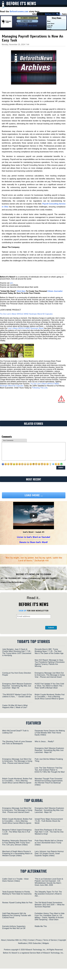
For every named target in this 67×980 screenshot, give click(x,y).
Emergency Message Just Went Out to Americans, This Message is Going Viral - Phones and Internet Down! (50, 675)
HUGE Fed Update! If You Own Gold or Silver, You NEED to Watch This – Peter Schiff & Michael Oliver (49, 686)
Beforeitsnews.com (19, 11)
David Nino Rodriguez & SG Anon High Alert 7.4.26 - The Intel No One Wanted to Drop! (49, 832)
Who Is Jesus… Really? (44, 741)
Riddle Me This (41, 926)
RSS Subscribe (35, 943)
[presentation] (27, 624)
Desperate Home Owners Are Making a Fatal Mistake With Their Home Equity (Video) (50, 733)
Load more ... (34, 495)
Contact (31, 940)
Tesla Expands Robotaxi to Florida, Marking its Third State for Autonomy (17, 893)
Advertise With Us (14, 940)
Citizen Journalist (55, 291)
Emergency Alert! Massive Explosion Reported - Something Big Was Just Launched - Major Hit (17, 686)
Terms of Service (50, 940)
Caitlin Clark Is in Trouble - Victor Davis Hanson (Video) (15, 880)
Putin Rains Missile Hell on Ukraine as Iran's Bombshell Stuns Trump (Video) (49, 843)
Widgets (46, 943)
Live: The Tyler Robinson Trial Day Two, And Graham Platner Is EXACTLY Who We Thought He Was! (50, 770)
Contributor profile (22, 26)
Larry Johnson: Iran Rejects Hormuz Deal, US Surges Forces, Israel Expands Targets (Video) (49, 853)
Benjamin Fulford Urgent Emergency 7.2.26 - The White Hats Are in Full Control (17, 832)
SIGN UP (23, 611)
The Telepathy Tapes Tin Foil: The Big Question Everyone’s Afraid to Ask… (48, 894)
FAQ (25, 940)
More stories (33, 26)
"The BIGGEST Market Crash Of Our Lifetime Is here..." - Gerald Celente (17, 696)
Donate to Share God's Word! (33, 542)
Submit (51, 628)
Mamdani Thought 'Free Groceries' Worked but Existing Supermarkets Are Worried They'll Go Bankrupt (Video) (49, 782)
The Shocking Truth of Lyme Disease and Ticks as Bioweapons (17, 743)
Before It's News (21, 3)
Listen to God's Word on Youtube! (33, 537)
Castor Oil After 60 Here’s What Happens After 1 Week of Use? (15, 706)
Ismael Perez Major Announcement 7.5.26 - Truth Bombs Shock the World (49, 821)
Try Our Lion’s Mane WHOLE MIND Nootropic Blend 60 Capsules (26, 314)
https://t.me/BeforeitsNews (12, 582)
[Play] (34, 516)
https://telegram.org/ (32, 578)
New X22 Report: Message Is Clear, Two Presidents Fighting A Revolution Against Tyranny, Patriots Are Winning (50, 663)
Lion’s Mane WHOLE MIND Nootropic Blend (26, 328)
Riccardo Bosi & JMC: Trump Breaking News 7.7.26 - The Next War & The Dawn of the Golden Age (49, 651)
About (3, 940)
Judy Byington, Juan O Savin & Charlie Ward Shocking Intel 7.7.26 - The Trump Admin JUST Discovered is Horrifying (17, 652)
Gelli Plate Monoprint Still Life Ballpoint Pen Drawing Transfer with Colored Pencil (17, 915)
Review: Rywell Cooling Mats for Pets (17, 903)
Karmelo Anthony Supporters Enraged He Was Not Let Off (14, 927)
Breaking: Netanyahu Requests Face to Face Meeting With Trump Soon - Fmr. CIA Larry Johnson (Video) (17, 843)
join (12, 283)
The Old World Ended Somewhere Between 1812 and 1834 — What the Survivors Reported (50, 905)
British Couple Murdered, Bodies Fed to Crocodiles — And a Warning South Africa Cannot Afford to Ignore (50, 697)
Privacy (39, 940)
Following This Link (40, 388)
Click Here (21, 291)
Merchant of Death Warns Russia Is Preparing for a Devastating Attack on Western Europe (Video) (17, 853)
